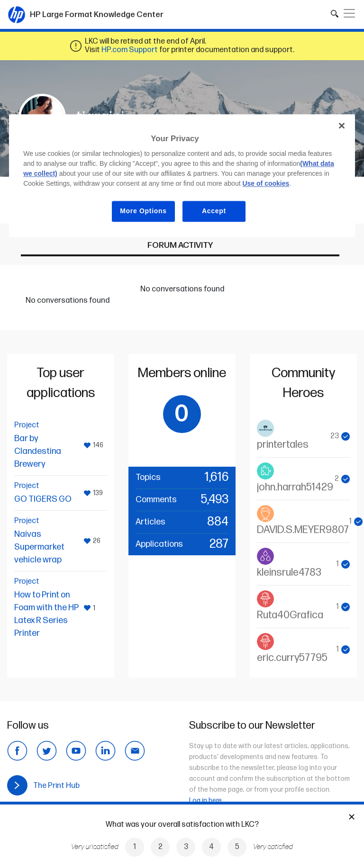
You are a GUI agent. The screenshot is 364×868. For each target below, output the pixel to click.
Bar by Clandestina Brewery (38, 451)
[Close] (342, 126)
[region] (182, 176)
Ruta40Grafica (290, 615)
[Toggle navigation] (349, 13)
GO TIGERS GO (43, 499)
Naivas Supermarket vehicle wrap (39, 547)
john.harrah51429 (295, 487)
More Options (143, 211)
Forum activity (180, 245)
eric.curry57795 (292, 658)
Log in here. (206, 800)
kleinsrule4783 (289, 573)
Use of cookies (266, 184)
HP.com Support (130, 50)
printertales (283, 445)
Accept (214, 211)
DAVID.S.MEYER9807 (303, 530)
